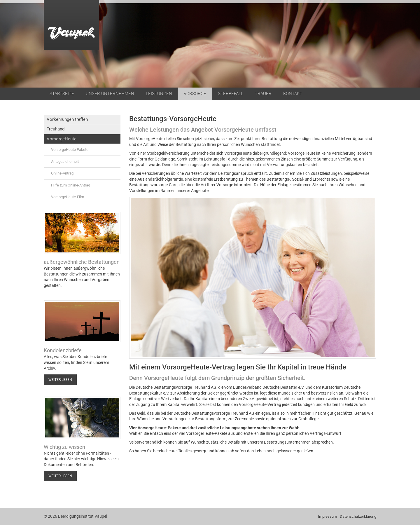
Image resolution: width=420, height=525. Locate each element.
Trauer (263, 94)
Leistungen (159, 94)
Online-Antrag (62, 173)
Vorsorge (195, 94)
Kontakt (293, 94)
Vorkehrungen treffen (67, 119)
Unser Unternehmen (110, 94)
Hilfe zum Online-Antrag (71, 185)
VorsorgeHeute (62, 139)
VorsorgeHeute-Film (68, 197)
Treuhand (56, 129)
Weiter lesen (60, 380)
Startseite (62, 94)
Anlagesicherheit (65, 162)
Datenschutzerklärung (358, 516)
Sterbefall (231, 94)
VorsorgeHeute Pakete (70, 150)
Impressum (327, 516)
